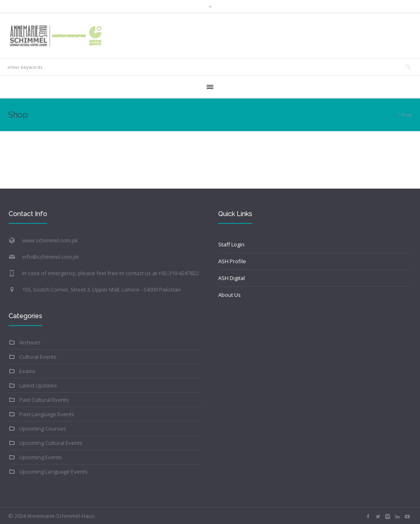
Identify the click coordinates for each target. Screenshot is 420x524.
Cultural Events (38, 357)
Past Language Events (47, 414)
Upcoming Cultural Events (51, 443)
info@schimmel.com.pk (51, 257)
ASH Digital (232, 278)
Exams (27, 371)
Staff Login (231, 244)
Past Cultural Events (44, 400)
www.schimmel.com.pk (50, 240)
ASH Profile (232, 261)
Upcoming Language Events (54, 472)
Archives (30, 342)
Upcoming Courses (43, 428)
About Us (229, 295)
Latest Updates (38, 385)
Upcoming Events (41, 457)
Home (390, 115)
